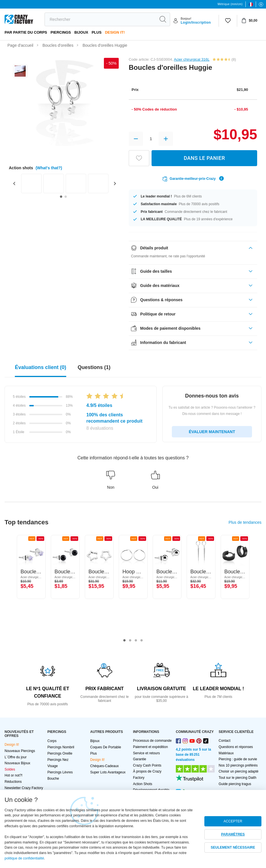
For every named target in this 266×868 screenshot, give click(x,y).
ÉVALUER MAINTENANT (212, 432)
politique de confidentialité (24, 858)
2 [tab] (130, 641)
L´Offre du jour (16, 757)
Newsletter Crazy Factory (24, 788)
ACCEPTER (233, 821)
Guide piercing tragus (235, 784)
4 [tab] (142, 641)
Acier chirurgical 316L (192, 59)
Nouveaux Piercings (20, 751)
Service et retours (146, 753)
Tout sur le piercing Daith (237, 778)
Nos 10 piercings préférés (238, 765)
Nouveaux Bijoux (17, 763)
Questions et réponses (236, 747)
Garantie (140, 759)
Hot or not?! (14, 775)
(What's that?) (49, 168)
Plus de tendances (245, 522)
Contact (224, 741)
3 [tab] (136, 641)
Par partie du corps (26, 32)
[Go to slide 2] (66, 197)
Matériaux (226, 753)
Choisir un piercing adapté (238, 771)
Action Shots (143, 784)
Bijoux (81, 32)
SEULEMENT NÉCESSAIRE (233, 847)
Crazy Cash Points (147, 765)
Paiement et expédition (150, 747)
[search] (100, 19)
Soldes (10, 769)
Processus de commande (152, 741)
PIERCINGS (61, 32)
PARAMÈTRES (233, 834)
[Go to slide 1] (61, 197)
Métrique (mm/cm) (230, 4)
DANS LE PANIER (204, 158)
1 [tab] (124, 641)
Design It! (115, 32)
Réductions (13, 782)
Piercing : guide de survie (238, 759)
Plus (97, 32)
